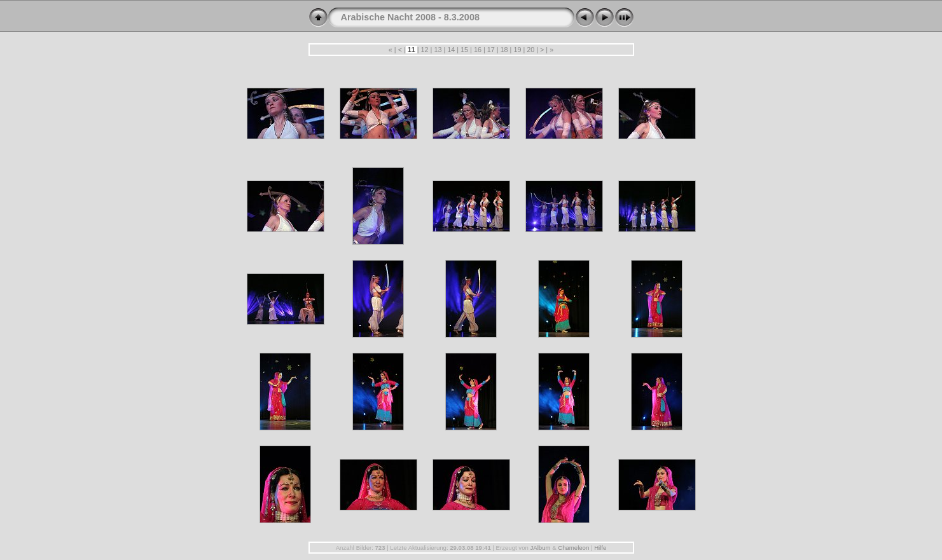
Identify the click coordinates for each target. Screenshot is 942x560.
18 (504, 50)
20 (530, 50)
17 (491, 50)
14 (451, 50)
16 (478, 50)
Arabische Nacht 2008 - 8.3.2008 (410, 17)
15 (464, 50)
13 (438, 50)
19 (517, 50)
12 (425, 50)
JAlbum (540, 548)
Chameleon (573, 548)
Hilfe (600, 548)
